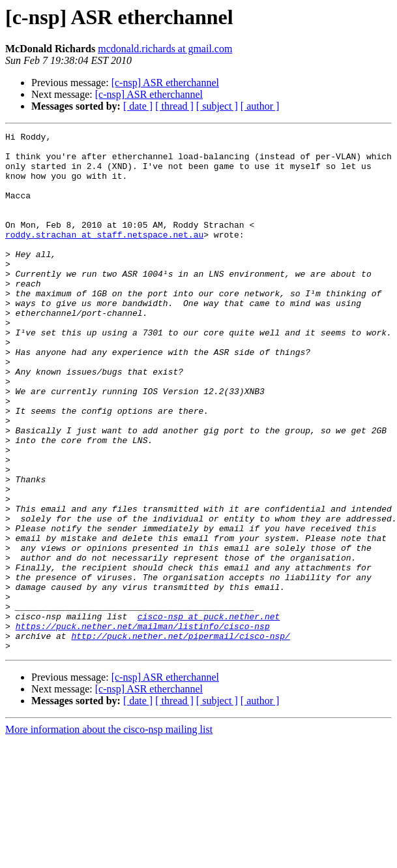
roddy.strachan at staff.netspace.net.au (104, 256)
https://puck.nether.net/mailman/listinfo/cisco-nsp (143, 726)
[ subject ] (217, 106)
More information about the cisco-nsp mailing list (109, 833)
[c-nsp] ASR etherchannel (165, 83)
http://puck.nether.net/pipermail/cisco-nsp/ (180, 737)
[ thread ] (174, 106)
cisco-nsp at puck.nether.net (209, 714)
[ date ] (138, 106)
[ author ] (260, 106)
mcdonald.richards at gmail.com (165, 49)
